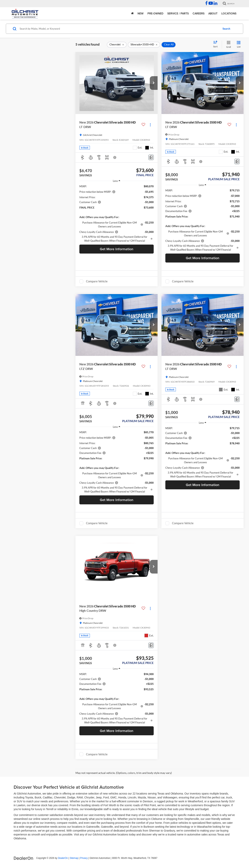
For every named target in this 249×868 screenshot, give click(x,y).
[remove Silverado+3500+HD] (144, 45)
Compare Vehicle (97, 281)
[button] (154, 83)
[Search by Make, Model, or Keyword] (119, 29)
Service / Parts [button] (178, 13)
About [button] (213, 13)
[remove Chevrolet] (117, 45)
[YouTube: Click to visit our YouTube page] (211, 4)
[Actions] (150, 125)
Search (226, 29)
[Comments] (151, 157)
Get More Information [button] (117, 249)
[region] (117, 213)
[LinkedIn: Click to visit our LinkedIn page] (215, 4)
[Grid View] (228, 45)
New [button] (141, 13)
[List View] (239, 45)
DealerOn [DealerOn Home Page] (63, 858)
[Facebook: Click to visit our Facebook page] (206, 4)
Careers (199, 13)
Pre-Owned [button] (155, 13)
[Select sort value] (217, 44)
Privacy (84, 858)
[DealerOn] (24, 858)
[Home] (132, 13)
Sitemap (74, 858)
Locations (229, 13)
